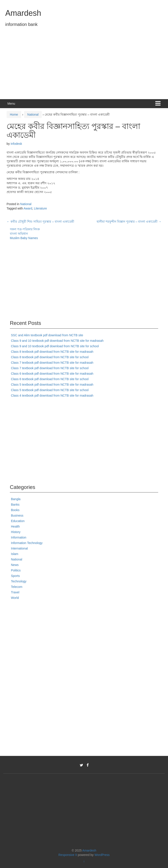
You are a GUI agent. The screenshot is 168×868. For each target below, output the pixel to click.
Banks (15, 505)
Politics (16, 570)
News (15, 565)
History (16, 532)
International (19, 548)
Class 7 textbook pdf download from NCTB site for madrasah (52, 363)
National (33, 115)
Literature (40, 208)
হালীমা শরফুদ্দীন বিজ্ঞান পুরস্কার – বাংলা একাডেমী (129, 222)
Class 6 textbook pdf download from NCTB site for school (50, 379)
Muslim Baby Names (24, 238)
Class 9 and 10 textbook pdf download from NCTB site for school (55, 346)
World (15, 598)
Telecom (17, 587)
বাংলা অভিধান (19, 234)
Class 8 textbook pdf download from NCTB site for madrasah (52, 352)
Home (14, 115)
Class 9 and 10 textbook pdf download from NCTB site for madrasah (57, 341)
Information (19, 537)
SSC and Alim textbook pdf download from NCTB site (47, 335)
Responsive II (68, 855)
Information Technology (27, 543)
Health (15, 526)
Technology (19, 581)
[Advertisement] (84, 66)
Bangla (16, 499)
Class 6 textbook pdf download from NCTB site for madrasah (52, 374)
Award (28, 208)
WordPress (102, 855)
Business (17, 515)
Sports (15, 576)
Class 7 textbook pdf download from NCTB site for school (50, 368)
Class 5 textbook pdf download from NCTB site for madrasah (52, 385)
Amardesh (23, 13)
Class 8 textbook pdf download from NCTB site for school (50, 357)
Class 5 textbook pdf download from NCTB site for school (50, 390)
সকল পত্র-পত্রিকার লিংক (25, 229)
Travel (15, 592)
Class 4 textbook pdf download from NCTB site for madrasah (52, 396)
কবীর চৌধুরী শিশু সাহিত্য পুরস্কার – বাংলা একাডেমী (40, 222)
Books (15, 510)
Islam (15, 554)
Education (18, 521)
